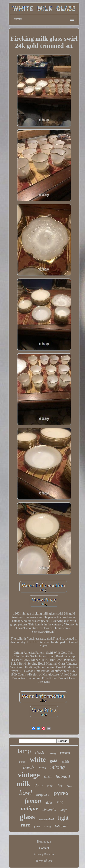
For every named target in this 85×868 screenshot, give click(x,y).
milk (23, 784)
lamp (24, 751)
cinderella (49, 810)
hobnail (63, 776)
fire (60, 786)
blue (69, 786)
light (63, 818)
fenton (33, 801)
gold (54, 761)
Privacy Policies (44, 854)
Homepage (44, 841)
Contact (44, 848)
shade (40, 752)
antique (30, 808)
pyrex (61, 793)
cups (42, 768)
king (60, 802)
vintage (29, 775)
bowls (29, 767)
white (38, 759)
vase (50, 786)
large (64, 810)
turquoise (43, 795)
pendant (65, 753)
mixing (58, 767)
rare (25, 825)
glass (27, 817)
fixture (37, 827)
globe (49, 803)
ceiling (48, 827)
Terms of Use (44, 861)
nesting (52, 753)
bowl (26, 793)
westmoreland (46, 819)
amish (65, 762)
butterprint (61, 826)
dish (48, 776)
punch (22, 762)
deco (39, 785)
